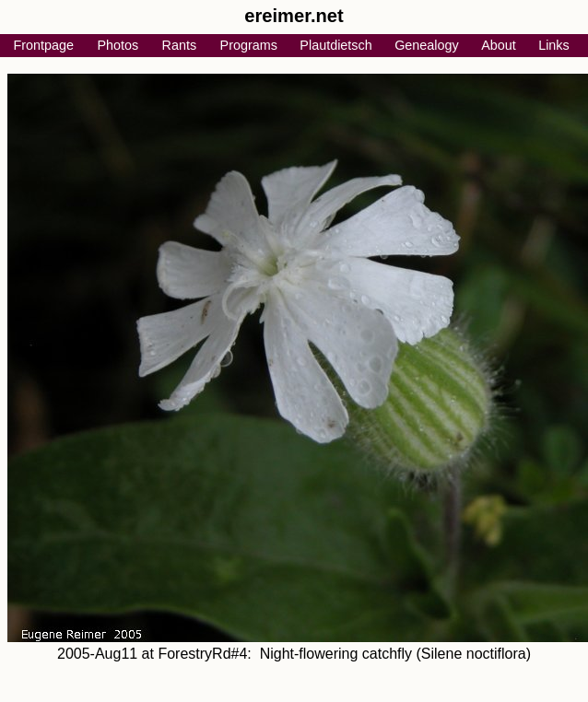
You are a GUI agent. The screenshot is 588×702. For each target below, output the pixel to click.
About (499, 45)
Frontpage (43, 45)
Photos (118, 45)
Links (554, 45)
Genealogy (427, 45)
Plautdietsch (335, 45)
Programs (249, 45)
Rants (180, 45)
